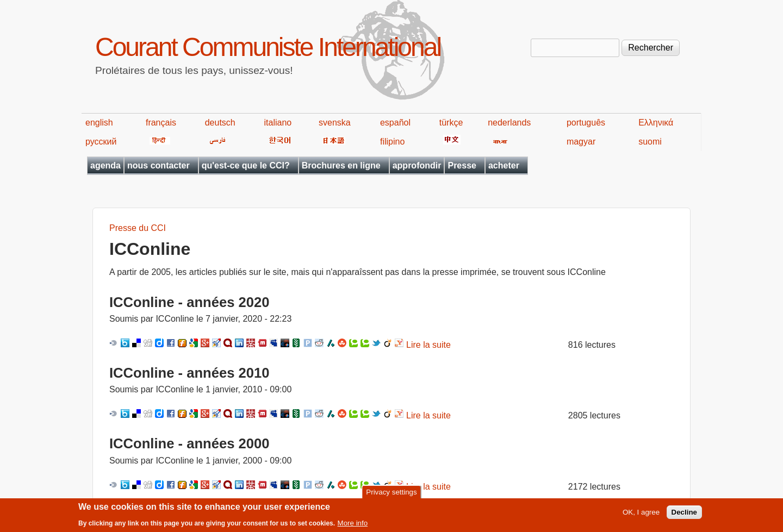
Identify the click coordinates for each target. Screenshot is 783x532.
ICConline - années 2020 (189, 302)
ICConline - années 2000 (189, 443)
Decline (684, 515)
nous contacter (159, 165)
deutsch (220, 123)
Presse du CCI (138, 228)
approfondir (417, 165)
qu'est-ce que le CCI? (246, 165)
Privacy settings (391, 495)
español (395, 123)
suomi (650, 142)
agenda (105, 165)
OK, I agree (641, 515)
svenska (335, 123)
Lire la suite (428, 345)
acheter (504, 165)
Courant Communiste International (268, 47)
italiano (278, 123)
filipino (392, 142)
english (99, 123)
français (161, 123)
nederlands (509, 123)
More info (353, 525)
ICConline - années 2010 (189, 373)
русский (101, 142)
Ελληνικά (656, 123)
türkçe (451, 123)
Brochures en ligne (341, 165)
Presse (462, 165)
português (586, 123)
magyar (581, 142)
